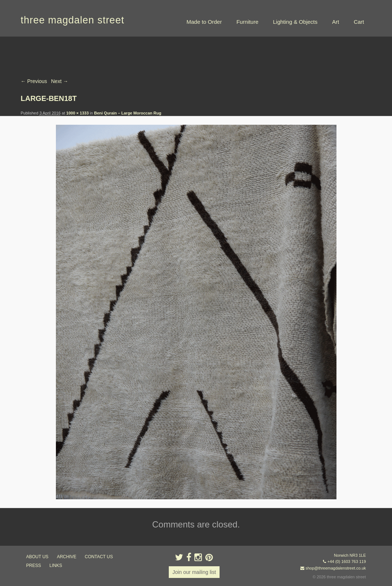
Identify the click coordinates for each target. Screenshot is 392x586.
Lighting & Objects (295, 22)
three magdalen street (73, 20)
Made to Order (204, 22)
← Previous (34, 81)
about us (37, 557)
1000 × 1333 (77, 113)
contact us (99, 557)
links (56, 566)
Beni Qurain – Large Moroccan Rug (128, 113)
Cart (359, 22)
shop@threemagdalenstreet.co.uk (336, 568)
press (34, 566)
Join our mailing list (194, 572)
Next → (60, 81)
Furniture (247, 22)
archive (67, 557)
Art (336, 22)
